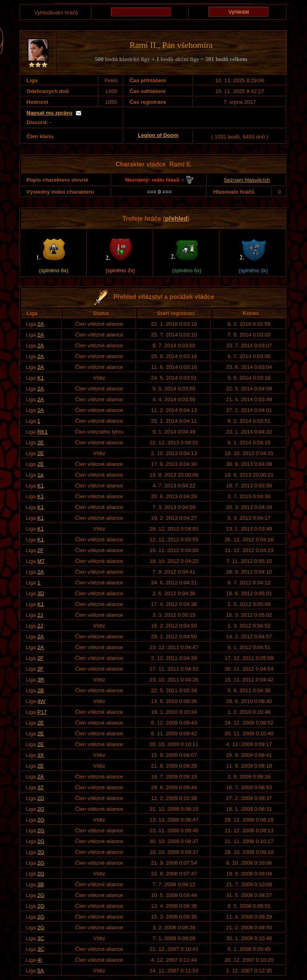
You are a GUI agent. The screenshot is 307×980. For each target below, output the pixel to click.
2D (41, 798)
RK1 (42, 432)
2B (40, 690)
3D (41, 593)
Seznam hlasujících (247, 180)
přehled (176, 219)
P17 (42, 712)
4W (41, 701)
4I (39, 960)
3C (41, 938)
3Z (40, 787)
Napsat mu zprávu (49, 113)
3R (41, 680)
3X (40, 755)
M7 (41, 561)
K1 (40, 378)
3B (40, 884)
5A (40, 971)
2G (41, 809)
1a (40, 475)
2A (40, 324)
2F (40, 550)
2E (40, 442)
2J (40, 615)
